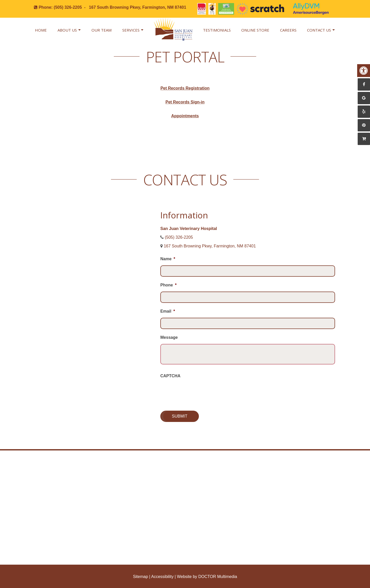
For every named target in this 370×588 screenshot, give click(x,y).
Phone (168, 285)
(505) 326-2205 (68, 7)
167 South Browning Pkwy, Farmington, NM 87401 (137, 7)
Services (131, 30)
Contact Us (319, 30)
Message (169, 337)
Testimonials (217, 30)
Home (41, 30)
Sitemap (140, 577)
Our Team (101, 30)
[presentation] (199, 392)
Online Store (255, 30)
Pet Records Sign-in (185, 102)
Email (168, 311)
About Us (67, 30)
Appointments (185, 116)
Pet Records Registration (185, 88)
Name (168, 259)
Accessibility (162, 577)
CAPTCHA (170, 376)
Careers (288, 30)
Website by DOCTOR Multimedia (207, 577)
